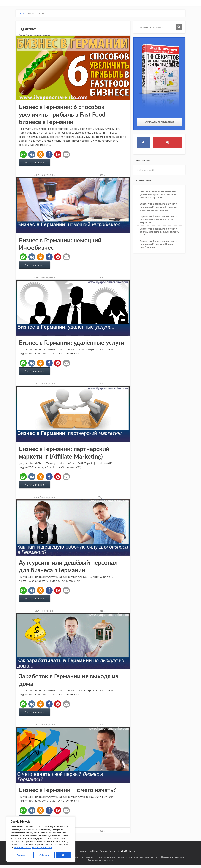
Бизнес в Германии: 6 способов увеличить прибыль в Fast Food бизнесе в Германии (62, 115)
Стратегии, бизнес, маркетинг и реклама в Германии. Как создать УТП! (159, 233)
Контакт (132, 852)
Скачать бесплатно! (159, 124)
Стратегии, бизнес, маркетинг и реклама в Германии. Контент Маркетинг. (158, 221)
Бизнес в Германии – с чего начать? (67, 791)
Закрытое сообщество (170, 4)
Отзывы (136, 4)
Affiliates (94, 852)
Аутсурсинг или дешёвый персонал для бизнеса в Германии (68, 567)
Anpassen (21, 855)
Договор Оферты (108, 852)
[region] (41, 839)
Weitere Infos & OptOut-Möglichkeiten (33, 847)
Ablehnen (44, 855)
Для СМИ (122, 852)
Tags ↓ (102, 176)
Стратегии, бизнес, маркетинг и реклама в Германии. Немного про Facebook (158, 245)
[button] (23, 156)
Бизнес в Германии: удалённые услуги (72, 344)
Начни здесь (126, 4)
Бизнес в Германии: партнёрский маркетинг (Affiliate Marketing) (64, 454)
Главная (105, 4)
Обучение (155, 4)
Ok (64, 855)
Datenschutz (83, 852)
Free (182, 4)
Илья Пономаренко (44, 176)
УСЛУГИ (145, 4)
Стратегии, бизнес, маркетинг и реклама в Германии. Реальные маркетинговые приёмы (158, 208)
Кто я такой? (115, 4)
